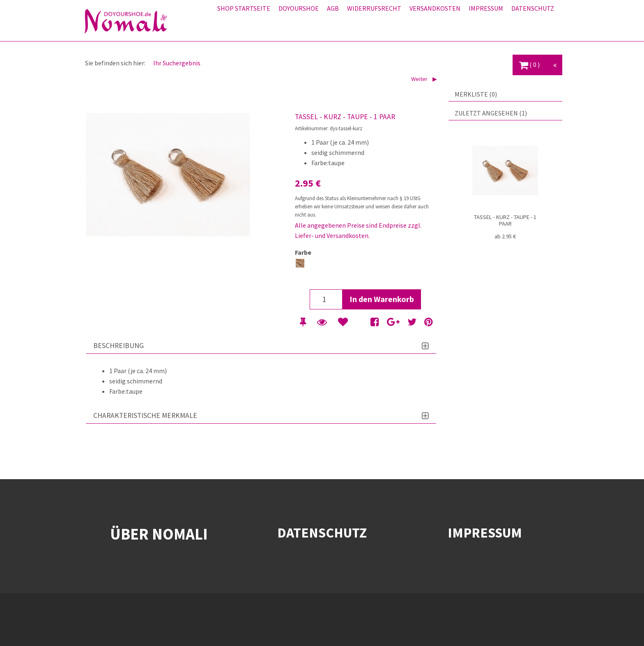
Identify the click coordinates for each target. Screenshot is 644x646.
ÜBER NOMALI (159, 534)
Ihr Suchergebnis (177, 63)
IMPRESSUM (485, 533)
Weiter (420, 79)
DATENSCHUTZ (322, 533)
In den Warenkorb (382, 299)
